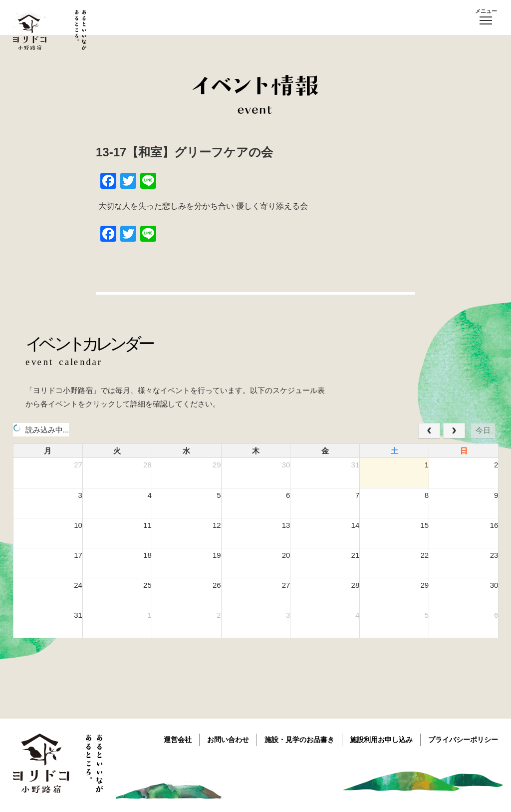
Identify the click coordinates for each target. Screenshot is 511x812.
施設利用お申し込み (381, 740)
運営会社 (178, 740)
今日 (483, 430)
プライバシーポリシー (463, 740)
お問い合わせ (228, 740)
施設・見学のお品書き (299, 740)
